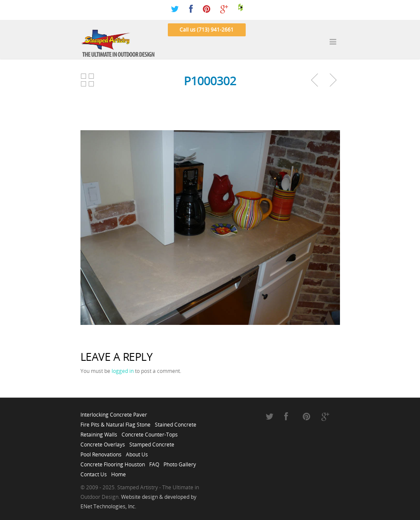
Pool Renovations (101, 452)
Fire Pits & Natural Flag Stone (115, 422)
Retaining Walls (99, 432)
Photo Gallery (180, 462)
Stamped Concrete (152, 442)
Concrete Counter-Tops (150, 432)
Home (119, 472)
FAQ (154, 462)
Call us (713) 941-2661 (207, 30)
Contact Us (94, 472)
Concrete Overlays (103, 442)
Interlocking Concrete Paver (114, 412)
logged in (123, 371)
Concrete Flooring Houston (113, 462)
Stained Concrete (176, 422)
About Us (137, 452)
